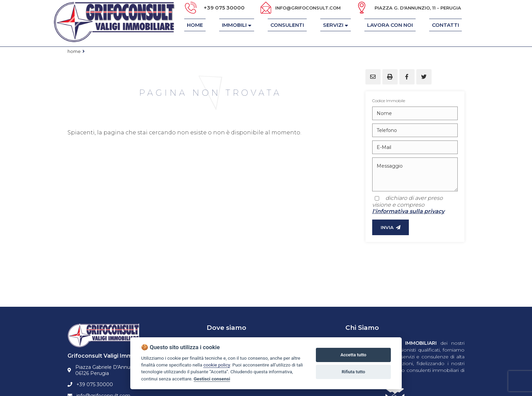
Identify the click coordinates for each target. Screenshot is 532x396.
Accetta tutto (353, 355)
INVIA (391, 227)
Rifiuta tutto (353, 372)
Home (74, 51)
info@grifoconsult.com (308, 8)
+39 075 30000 (224, 8)
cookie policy (216, 365)
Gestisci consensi (212, 379)
